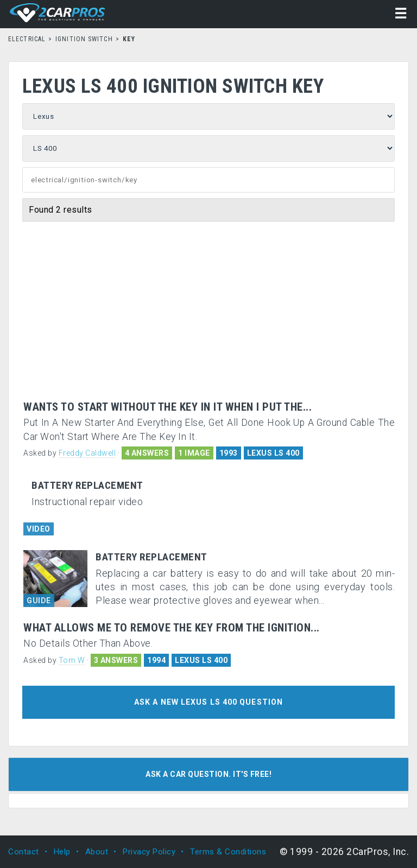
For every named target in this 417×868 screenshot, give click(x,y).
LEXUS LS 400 (273, 453)
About (97, 852)
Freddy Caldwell (87, 453)
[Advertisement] (209, 320)
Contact (24, 852)
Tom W (72, 660)
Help (62, 852)
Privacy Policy (149, 852)
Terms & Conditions (228, 852)
